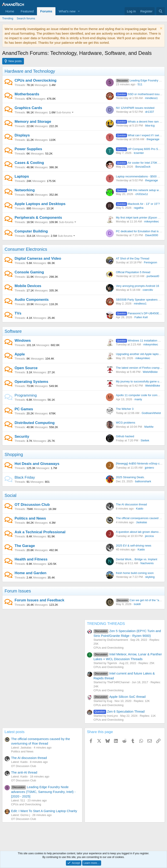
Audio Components (32, 300)
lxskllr (137, 604)
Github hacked (125, 436)
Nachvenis (147, 563)
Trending (8, 18)
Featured (27, 11)
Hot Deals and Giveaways (37, 464)
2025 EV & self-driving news (134, 546)
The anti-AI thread (24, 772)
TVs (18, 313)
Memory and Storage (33, 122)
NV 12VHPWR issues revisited (135, 108)
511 (140, 84)
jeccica (149, 536)
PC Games (24, 409)
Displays (22, 135)
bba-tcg (150, 125)
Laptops (22, 176)
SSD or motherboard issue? (139, 94)
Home (10, 11)
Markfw (149, 427)
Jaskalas (142, 522)
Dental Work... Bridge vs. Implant (137, 559)
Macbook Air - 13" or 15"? (138, 204)
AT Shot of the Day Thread (133, 258)
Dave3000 (152, 235)
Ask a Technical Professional (40, 532)
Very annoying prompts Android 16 (138, 286)
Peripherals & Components (38, 218)
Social (10, 495)
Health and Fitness (31, 559)
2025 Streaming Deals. (130, 477)
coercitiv (148, 290)
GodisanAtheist (151, 413)
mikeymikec (152, 221)
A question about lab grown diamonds (139, 532)
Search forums (26, 18)
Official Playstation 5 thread (133, 272)
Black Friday (25, 477)
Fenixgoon (151, 262)
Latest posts (15, 732)
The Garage (25, 546)
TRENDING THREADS (106, 624)
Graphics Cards (28, 108)
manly (138, 399)
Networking (25, 190)
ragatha (139, 208)
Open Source (26, 368)
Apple (20, 354)
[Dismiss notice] (161, 29)
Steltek (145, 440)
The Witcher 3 (125, 409)
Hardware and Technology (30, 71)
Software (13, 331)
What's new (67, 11)
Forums (46, 11)
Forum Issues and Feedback (39, 600)
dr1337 (150, 112)
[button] (79, 11)
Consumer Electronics (26, 249)
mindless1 (151, 98)
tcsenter (139, 153)
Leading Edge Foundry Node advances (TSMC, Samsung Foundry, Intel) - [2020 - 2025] (43, 792)
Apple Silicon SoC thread (119, 697)
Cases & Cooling (29, 163)
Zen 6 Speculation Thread (119, 711)
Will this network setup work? (140, 190)
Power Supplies (28, 149)
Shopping (14, 454)
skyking (150, 577)
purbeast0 (153, 276)
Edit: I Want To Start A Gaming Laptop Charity (44, 811)
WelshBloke (150, 372)
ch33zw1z (142, 194)
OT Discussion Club (32, 505)
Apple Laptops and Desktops (40, 204)
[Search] (161, 11)
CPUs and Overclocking (36, 80)
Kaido (140, 509)
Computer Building (31, 231)
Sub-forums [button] (64, 112)
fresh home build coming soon (135, 573)
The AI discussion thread (131, 504)
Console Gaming (29, 272)
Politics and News (30, 518)
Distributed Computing (35, 423)
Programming (26, 395)
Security (22, 437)
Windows (23, 341)
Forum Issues (18, 591)
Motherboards (27, 94)
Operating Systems (31, 382)
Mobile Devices (28, 286)
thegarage (153, 139)
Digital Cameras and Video (38, 258)
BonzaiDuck (143, 167)
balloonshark (143, 481)
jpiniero (149, 468)
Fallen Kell (141, 317)
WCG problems (126, 423)
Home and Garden (30, 573)
